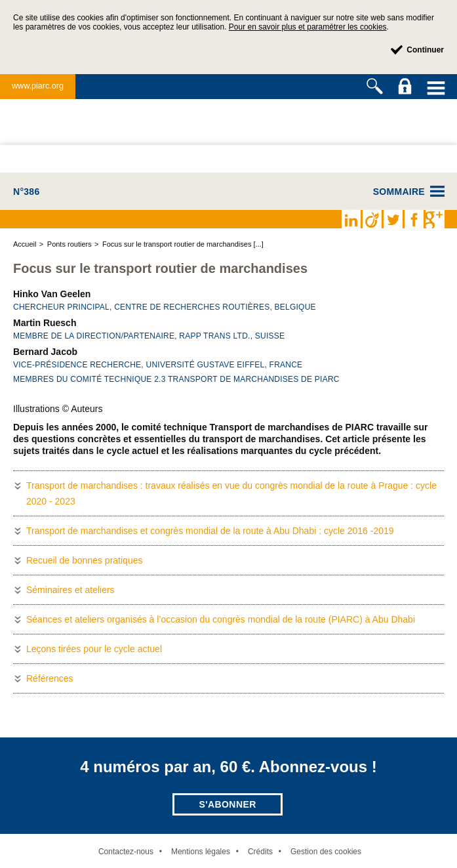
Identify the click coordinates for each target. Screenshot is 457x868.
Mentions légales (201, 852)
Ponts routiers (70, 244)
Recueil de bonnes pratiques (84, 560)
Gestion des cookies (326, 852)
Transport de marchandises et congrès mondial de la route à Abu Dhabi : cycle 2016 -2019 (210, 531)
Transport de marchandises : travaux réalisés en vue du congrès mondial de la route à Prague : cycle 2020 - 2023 (231, 493)
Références (50, 678)
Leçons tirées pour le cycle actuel (94, 649)
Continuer (425, 50)
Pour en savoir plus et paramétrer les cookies (308, 27)
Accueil (25, 244)
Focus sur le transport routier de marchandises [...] (183, 244)
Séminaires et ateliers (70, 590)
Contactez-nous (126, 852)
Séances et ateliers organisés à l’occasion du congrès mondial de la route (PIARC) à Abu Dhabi (221, 619)
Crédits (260, 852)
